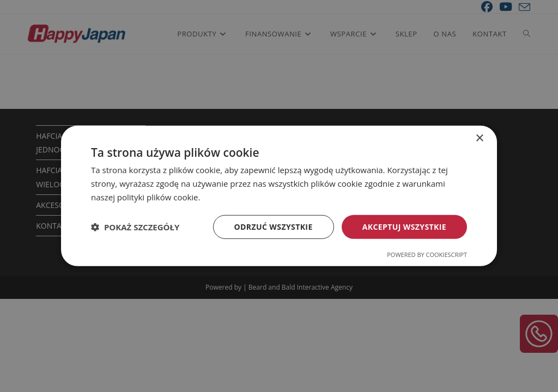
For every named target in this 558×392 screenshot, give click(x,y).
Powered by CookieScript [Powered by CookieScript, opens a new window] (427, 255)
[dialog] (279, 196)
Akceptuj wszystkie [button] (404, 226)
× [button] (479, 139)
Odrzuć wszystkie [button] (274, 226)
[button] (135, 227)
